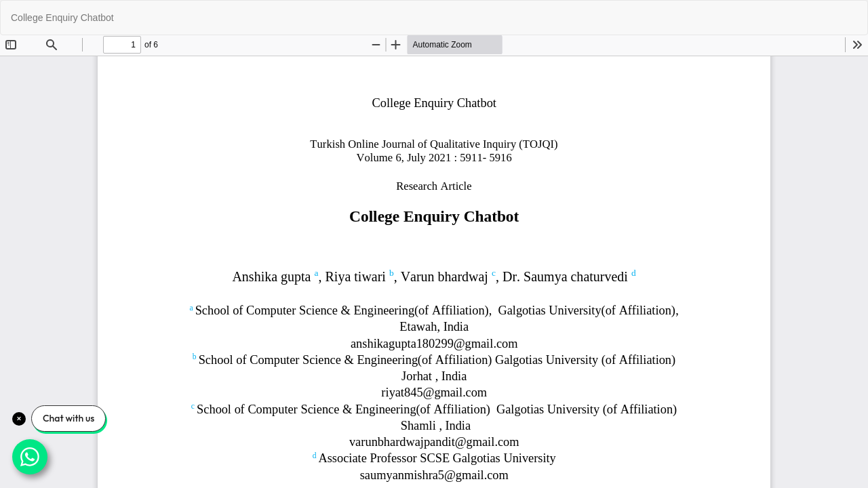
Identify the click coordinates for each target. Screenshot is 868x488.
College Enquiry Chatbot (62, 18)
